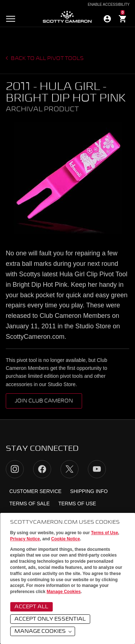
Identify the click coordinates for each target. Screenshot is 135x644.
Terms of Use (105, 533)
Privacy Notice (25, 539)
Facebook (42, 469)
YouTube (97, 469)
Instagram (15, 469)
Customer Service (35, 491)
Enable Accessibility (109, 5)
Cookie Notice (66, 539)
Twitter (69, 469)
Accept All (31, 607)
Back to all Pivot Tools (47, 59)
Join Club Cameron (44, 401)
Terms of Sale (30, 503)
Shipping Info (89, 491)
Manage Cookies (64, 592)
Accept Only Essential (50, 619)
